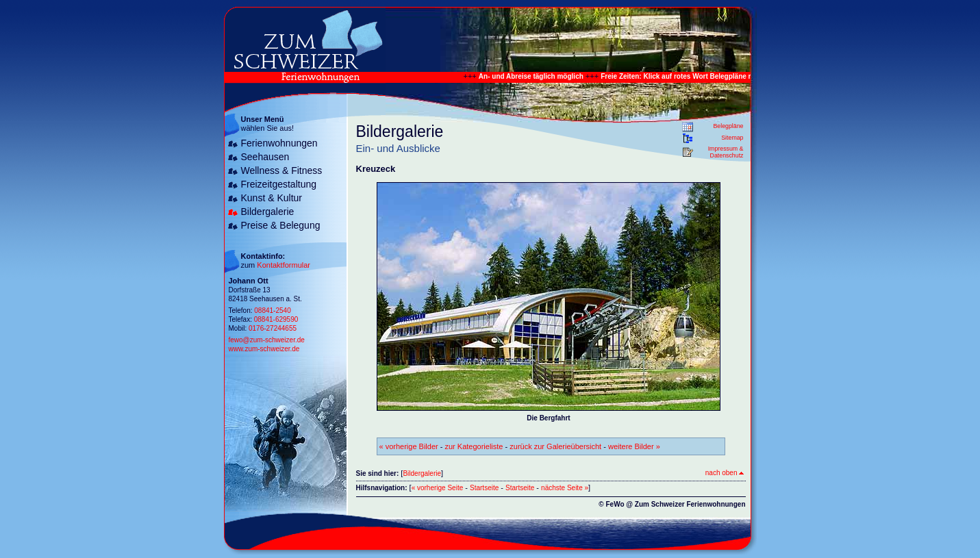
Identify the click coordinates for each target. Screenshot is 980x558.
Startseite (484, 488)
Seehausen (265, 157)
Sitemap (732, 138)
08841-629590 (276, 319)
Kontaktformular (284, 265)
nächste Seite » (565, 488)
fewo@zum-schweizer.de (267, 340)
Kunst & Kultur (272, 198)
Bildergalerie (268, 212)
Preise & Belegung (281, 225)
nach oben (725, 473)
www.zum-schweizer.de (264, 349)
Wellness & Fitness (282, 170)
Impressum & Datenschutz (726, 152)
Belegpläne (728, 126)
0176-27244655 (273, 328)
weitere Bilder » (634, 446)
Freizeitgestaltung (279, 184)
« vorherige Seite (438, 488)
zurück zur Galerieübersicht (555, 446)
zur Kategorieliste (474, 446)
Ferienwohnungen (279, 143)
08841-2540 (272, 310)
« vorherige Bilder (409, 446)
